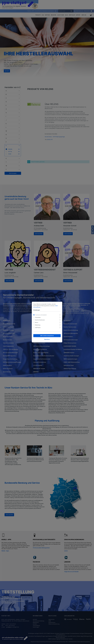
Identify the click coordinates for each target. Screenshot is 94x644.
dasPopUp (38, 327)
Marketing (38, 325)
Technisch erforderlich (41, 315)
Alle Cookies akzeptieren (47, 336)
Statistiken (38, 317)
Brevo (37, 322)
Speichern (47, 339)
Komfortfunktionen (40, 320)
